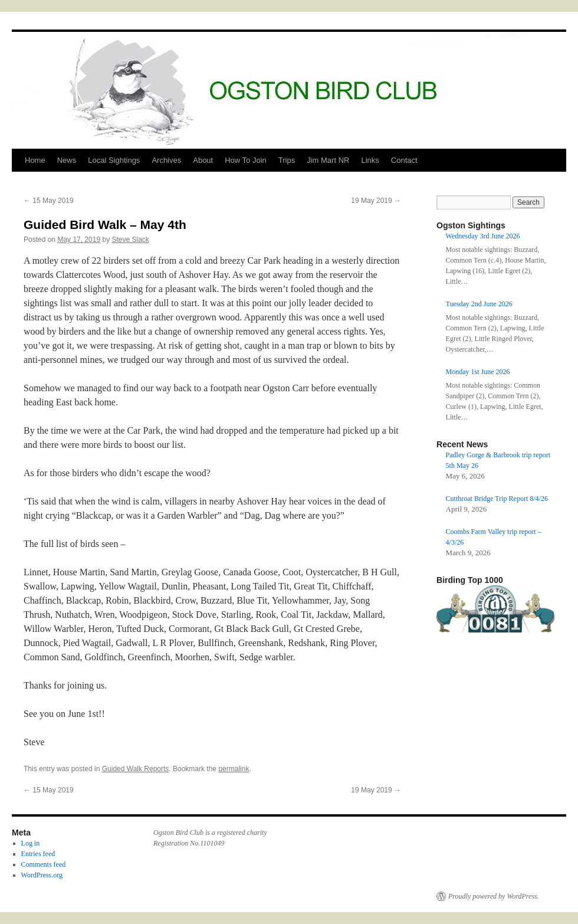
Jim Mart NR (328, 160)
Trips (287, 160)
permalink (234, 769)
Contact (404, 160)
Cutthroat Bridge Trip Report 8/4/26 (497, 499)
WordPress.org (42, 875)
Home (35, 160)
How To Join (246, 160)
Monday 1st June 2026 (478, 372)
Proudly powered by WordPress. (494, 896)
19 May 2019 (376, 201)
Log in (31, 843)
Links (370, 160)
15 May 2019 (49, 201)
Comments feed (44, 864)
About (203, 160)
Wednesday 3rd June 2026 (483, 236)
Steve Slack (130, 240)
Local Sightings (114, 160)
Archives (166, 160)
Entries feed (38, 854)
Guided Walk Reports (136, 769)
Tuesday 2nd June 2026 (479, 304)
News (67, 160)
